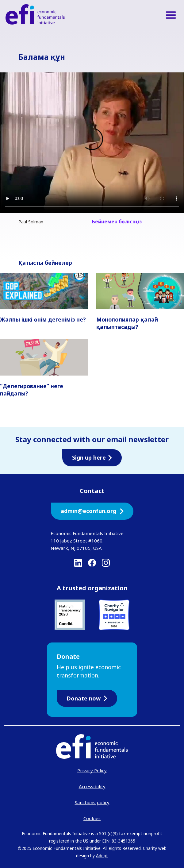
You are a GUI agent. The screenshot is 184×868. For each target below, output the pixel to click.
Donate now (87, 698)
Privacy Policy (92, 770)
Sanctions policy (92, 802)
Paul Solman (31, 222)
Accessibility (92, 786)
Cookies (92, 818)
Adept (102, 856)
